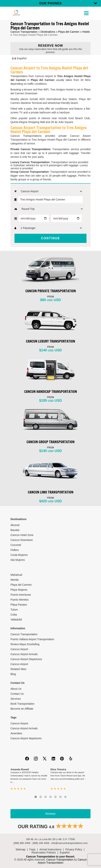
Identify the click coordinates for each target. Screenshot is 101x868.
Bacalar (15, 530)
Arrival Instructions (50, 849)
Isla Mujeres (18, 560)
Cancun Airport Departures (26, 659)
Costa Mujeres (19, 555)
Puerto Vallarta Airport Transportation (32, 639)
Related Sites (18, 669)
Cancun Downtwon (22, 540)
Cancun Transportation (24, 32)
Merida (15, 580)
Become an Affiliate (22, 709)
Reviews (51, 814)
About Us (16, 689)
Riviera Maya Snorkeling (25, 644)
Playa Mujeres (19, 590)
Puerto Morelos (20, 600)
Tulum (14, 610)
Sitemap (20, 849)
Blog (13, 674)
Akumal (15, 525)
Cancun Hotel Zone (22, 535)
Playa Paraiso (19, 605)
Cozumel (16, 545)
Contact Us (17, 694)
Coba (14, 615)
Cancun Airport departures (26, 738)
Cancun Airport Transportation (62, 861)
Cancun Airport (19, 649)
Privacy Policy (74, 849)
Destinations (48, 32)
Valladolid (16, 620)
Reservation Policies (44, 853)
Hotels (86, 32)
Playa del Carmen (69, 32)
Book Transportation (22, 704)
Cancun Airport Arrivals (24, 654)
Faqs (32, 849)
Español (65, 853)
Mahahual (16, 575)
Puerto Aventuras (21, 595)
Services (16, 699)
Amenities (16, 733)
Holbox (15, 550)
